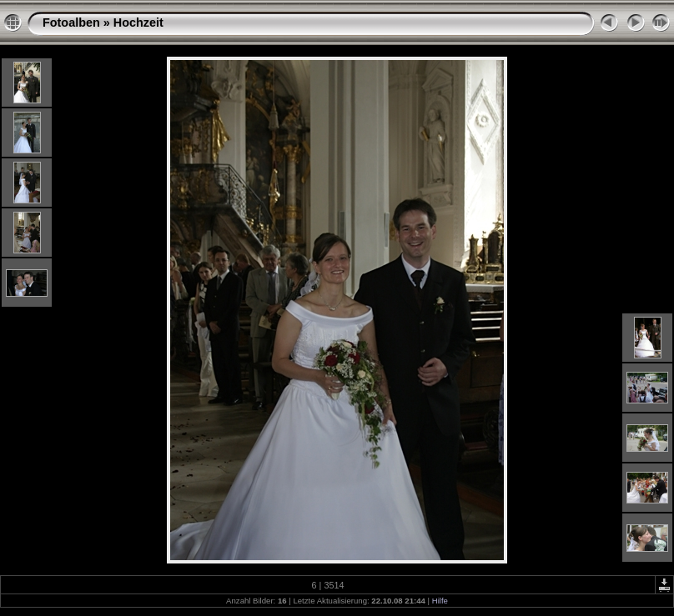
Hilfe (440, 601)
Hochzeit (138, 23)
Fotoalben (71, 23)
